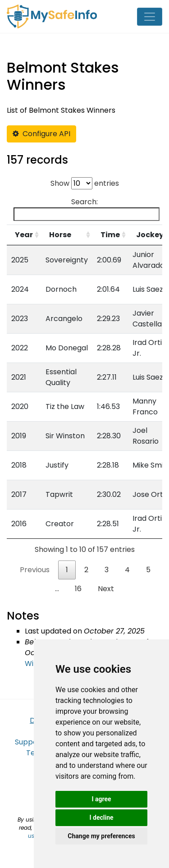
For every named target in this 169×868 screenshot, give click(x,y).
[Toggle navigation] (150, 17)
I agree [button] (101, 799)
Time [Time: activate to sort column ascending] (110, 235)
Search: (87, 209)
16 (78, 589)
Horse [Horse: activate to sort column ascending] (60, 235)
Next (106, 589)
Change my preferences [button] (101, 836)
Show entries (85, 183)
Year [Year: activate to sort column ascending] (24, 235)
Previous (35, 570)
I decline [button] (101, 817)
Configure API (41, 134)
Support (29, 742)
